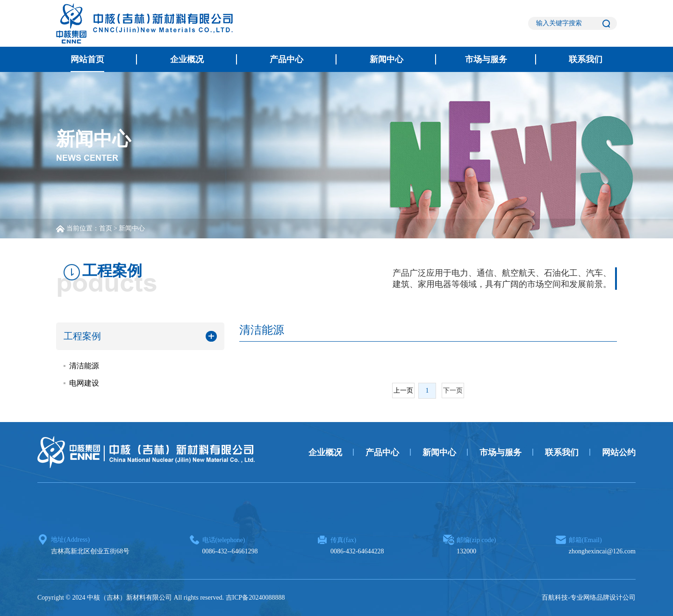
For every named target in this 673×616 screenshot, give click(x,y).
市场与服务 (486, 59)
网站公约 (619, 452)
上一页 (403, 390)
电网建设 (84, 383)
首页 (106, 228)
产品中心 (286, 59)
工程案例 (82, 336)
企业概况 (187, 59)
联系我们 (586, 59)
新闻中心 (387, 59)
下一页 (453, 390)
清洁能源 (84, 366)
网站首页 (87, 59)
